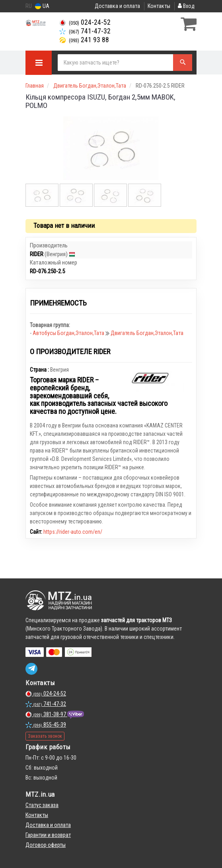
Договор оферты (46, 845)
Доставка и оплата (117, 6)
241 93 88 (84, 40)
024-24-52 (85, 22)
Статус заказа (42, 805)
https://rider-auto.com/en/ (73, 532)
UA (42, 6)
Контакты (159, 6)
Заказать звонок (45, 736)
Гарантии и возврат (48, 835)
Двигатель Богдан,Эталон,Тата (147, 333)
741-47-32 (85, 31)
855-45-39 (46, 725)
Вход (186, 6)
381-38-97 (46, 714)
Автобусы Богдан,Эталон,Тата (69, 333)
